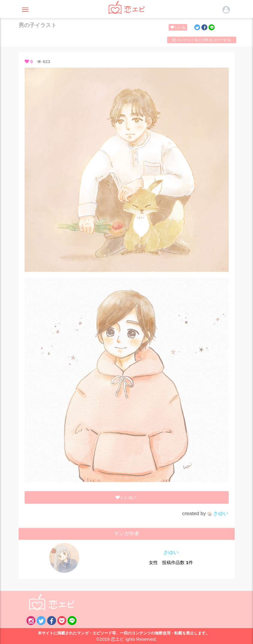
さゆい (218, 513)
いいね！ (179, 27)
